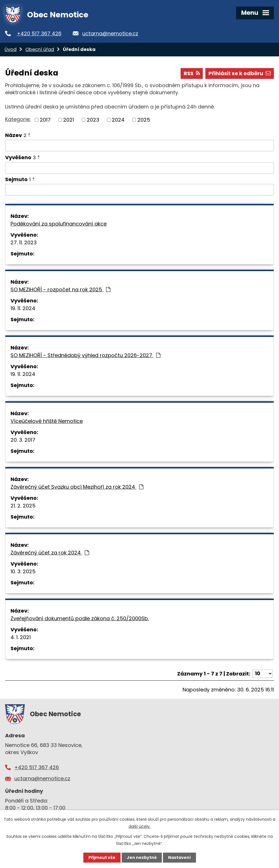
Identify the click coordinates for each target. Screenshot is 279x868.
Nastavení (179, 857)
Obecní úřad (40, 49)
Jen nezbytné (142, 857)
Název (16, 135)
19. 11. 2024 (23, 308)
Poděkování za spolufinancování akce (59, 224)
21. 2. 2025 (23, 506)
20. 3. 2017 (23, 440)
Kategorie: (18, 119)
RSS (192, 73)
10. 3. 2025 (23, 571)
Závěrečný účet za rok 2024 (50, 553)
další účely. (139, 826)
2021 (69, 120)
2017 (45, 120)
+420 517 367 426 (39, 33)
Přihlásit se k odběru (240, 73)
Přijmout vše (102, 857)
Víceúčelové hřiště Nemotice (47, 421)
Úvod (11, 49)
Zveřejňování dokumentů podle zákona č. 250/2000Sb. (80, 618)
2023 (93, 120)
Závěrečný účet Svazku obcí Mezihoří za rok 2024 (77, 487)
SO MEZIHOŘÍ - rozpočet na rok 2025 (60, 289)
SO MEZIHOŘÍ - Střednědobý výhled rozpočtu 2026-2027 (85, 355)
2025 (144, 120)
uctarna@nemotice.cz (110, 33)
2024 (118, 120)
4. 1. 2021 (21, 637)
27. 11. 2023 (24, 242)
